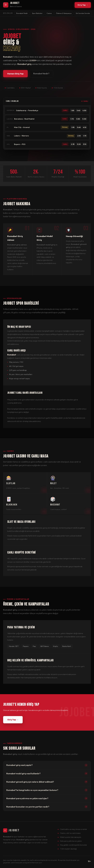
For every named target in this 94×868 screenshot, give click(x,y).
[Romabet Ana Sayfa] (12, 5)
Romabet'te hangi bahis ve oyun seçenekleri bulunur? (47, 790)
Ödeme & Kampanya (64, 13)
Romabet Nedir (22, 13)
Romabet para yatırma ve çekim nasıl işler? (47, 798)
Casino (49, 13)
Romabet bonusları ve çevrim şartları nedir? (47, 807)
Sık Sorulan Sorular (83, 13)
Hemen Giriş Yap (15, 74)
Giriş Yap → (83, 5)
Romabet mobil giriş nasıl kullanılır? (47, 773)
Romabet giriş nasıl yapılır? (47, 765)
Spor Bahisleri (37, 13)
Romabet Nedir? (41, 74)
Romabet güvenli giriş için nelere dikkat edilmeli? (47, 782)
